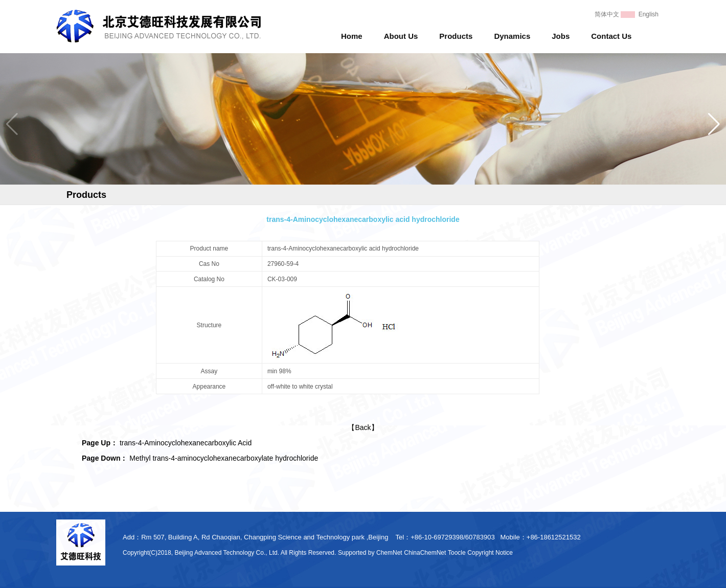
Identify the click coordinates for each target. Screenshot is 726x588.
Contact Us (611, 36)
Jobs (561, 36)
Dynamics (512, 36)
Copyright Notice (490, 553)
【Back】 (363, 427)
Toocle (457, 553)
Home (352, 36)
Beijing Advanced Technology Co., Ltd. (227, 553)
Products (456, 36)
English (649, 14)
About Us (401, 36)
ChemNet (389, 553)
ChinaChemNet (425, 553)
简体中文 (607, 14)
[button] (714, 124)
